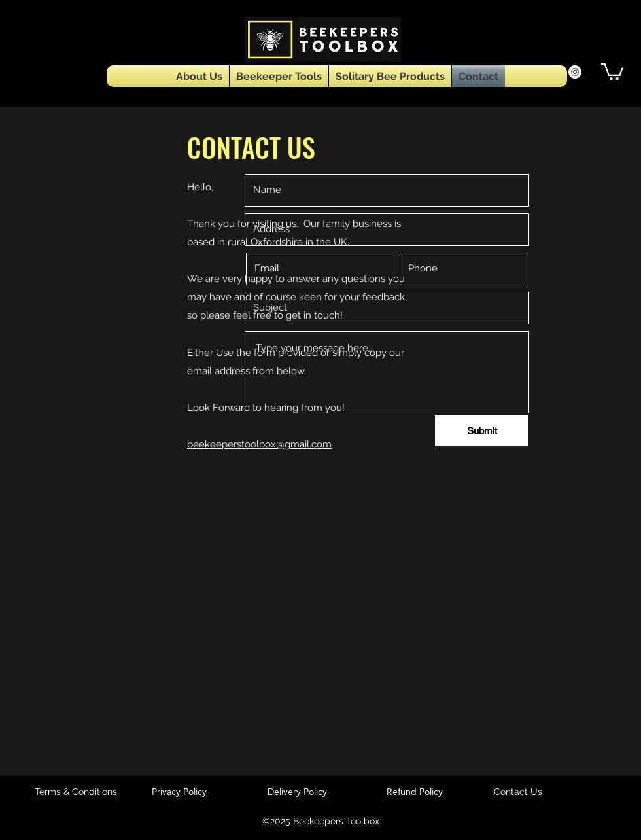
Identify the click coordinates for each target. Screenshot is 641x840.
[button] (612, 71)
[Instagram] (575, 72)
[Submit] (482, 431)
